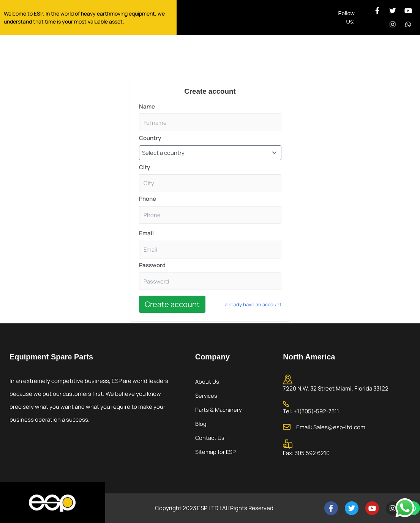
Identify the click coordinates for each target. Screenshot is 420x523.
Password (152, 267)
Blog (201, 423)
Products (222, 54)
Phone (148, 200)
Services (182, 54)
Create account (172, 306)
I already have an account (252, 306)
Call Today (370, 43)
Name (147, 106)
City (144, 168)
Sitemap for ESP (216, 451)
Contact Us (267, 54)
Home (105, 54)
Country (150, 138)
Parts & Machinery (219, 409)
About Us (141, 54)
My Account (319, 54)
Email (146, 235)
